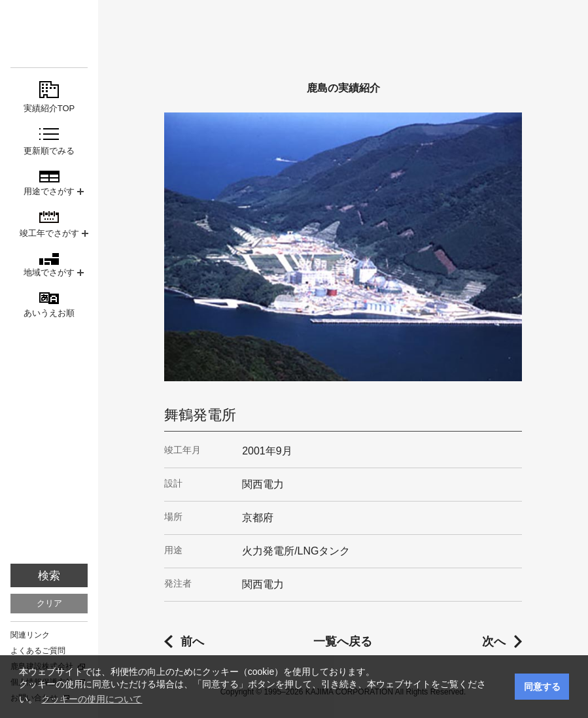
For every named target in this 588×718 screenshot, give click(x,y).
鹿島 (49, 34)
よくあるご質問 (38, 651)
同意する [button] (542, 687)
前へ (192, 641)
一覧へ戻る (343, 641)
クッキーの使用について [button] (92, 699)
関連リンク (30, 635)
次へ (494, 641)
